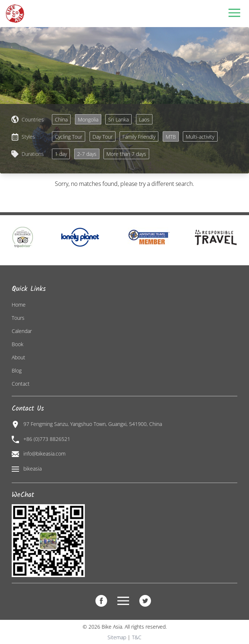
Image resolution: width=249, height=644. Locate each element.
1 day (61, 154)
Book (18, 344)
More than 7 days (126, 154)
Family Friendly (139, 137)
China (61, 119)
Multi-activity (200, 137)
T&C (137, 637)
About (18, 357)
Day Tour (103, 137)
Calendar (22, 331)
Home (19, 305)
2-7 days (87, 154)
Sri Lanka (118, 119)
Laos (144, 119)
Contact (21, 384)
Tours (18, 318)
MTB (171, 137)
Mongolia (88, 119)
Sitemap (117, 637)
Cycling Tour (69, 137)
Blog (17, 370)
